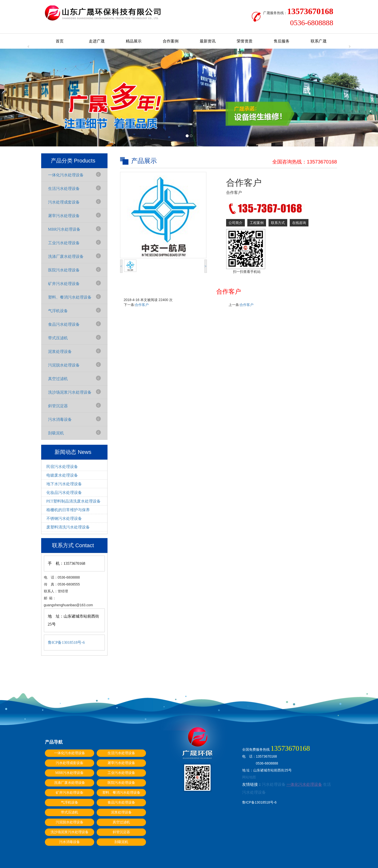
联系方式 (278, 223)
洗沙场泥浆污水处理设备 (70, 392)
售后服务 (282, 41)
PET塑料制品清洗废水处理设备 (73, 501)
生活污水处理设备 (64, 189)
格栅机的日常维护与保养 (68, 510)
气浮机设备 (58, 311)
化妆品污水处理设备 (64, 493)
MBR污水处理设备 (64, 229)
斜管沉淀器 (58, 406)
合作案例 (171, 41)
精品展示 (134, 41)
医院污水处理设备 (64, 270)
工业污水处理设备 (64, 243)
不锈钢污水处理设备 (64, 518)
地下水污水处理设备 (64, 484)
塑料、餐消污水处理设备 (70, 297)
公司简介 (235, 223)
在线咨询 (299, 223)
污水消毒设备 (60, 419)
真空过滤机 (58, 379)
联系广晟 (319, 41)
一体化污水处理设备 (66, 175)
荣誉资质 (245, 41)
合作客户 (142, 305)
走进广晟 (97, 41)
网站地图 (249, 777)
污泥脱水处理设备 (64, 365)
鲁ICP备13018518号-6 (66, 642)
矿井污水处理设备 (64, 284)
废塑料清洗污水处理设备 (68, 527)
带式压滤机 (58, 338)
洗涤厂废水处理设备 (66, 256)
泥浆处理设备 (60, 352)
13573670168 (322, 162)
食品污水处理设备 (64, 324)
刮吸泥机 (56, 433)
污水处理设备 (274, 784)
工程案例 (257, 223)
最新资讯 (208, 41)
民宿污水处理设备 (62, 467)
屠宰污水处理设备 (64, 216)
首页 (60, 41)
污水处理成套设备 (64, 202)
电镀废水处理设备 (62, 475)
